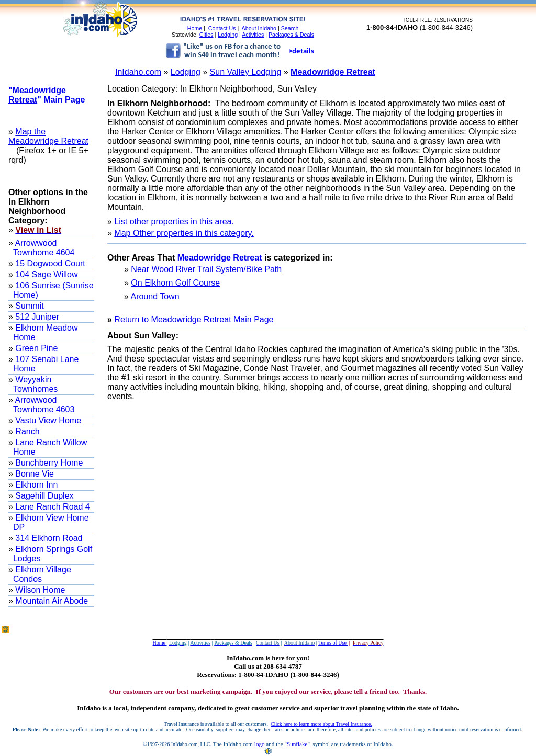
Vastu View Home (47, 420)
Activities (253, 35)
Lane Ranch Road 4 (52, 507)
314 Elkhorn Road (48, 538)
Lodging (228, 35)
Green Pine (35, 348)
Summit (29, 306)
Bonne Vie (33, 474)
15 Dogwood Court (49, 263)
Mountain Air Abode (51, 601)
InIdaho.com (138, 72)
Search (290, 28)
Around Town (155, 296)
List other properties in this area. (174, 222)
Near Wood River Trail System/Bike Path (206, 269)
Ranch (26, 431)
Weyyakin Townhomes (35, 384)
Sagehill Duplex (43, 496)
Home (195, 28)
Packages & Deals (291, 35)
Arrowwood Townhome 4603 (44, 405)
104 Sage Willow (46, 274)
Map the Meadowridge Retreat (48, 136)
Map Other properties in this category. (184, 233)
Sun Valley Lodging (246, 72)
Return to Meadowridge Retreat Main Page (194, 319)
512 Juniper (36, 317)
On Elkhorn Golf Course (175, 283)
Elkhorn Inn (35, 485)
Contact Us (222, 28)
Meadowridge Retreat (333, 72)
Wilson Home (39, 590)
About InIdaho (259, 28)
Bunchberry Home (48, 463)
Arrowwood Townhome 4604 (44, 248)
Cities (206, 35)
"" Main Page (47, 95)
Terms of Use (333, 643)
